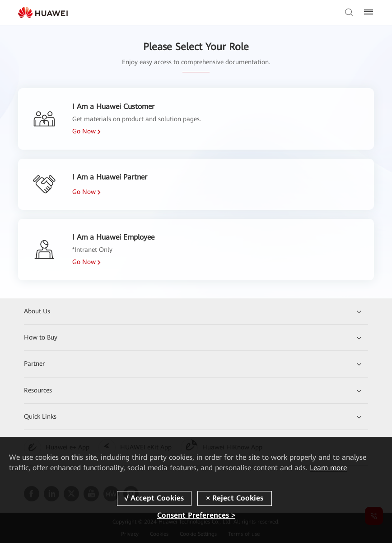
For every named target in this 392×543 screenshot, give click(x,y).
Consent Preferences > (196, 515)
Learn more (328, 468)
